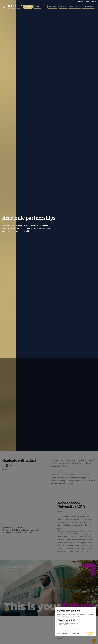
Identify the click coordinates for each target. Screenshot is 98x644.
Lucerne (28, 7)
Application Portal (90, 1)
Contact (63, 7)
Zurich (38, 7)
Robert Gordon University (61, 463)
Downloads (75, 7)
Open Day (52, 7)
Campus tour (88, 7)
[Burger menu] (4, 7)
